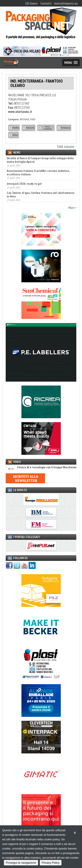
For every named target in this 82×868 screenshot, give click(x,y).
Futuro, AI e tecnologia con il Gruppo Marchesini (41, 467)
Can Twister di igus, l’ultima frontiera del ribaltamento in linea (41, 195)
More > (72, 208)
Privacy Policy (51, 863)
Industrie (69, 147)
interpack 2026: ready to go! (24, 184)
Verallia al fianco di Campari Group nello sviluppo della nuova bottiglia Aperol (40, 160)
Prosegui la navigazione (21, 863)
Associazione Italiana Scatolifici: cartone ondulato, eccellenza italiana (38, 173)
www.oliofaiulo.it (20, 112)
